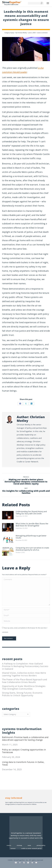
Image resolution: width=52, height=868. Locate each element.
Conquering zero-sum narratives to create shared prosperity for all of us (32, 549)
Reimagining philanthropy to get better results (31, 537)
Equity (12, 33)
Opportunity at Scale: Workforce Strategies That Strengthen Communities (24, 687)
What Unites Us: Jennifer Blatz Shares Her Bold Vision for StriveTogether (32, 525)
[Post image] (8, 515)
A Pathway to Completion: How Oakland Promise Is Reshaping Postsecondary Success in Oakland (25, 666)
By (21, 33)
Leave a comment (42, 33)
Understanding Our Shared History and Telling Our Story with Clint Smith (31, 513)
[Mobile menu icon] (48, 3)
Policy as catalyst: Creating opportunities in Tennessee (24, 751)
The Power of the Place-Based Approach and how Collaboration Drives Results (25, 681)
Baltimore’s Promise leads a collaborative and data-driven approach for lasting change (25, 739)
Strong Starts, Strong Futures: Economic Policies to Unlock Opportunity (22, 694)
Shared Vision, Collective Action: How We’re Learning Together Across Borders (24, 674)
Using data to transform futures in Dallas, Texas (23, 763)
